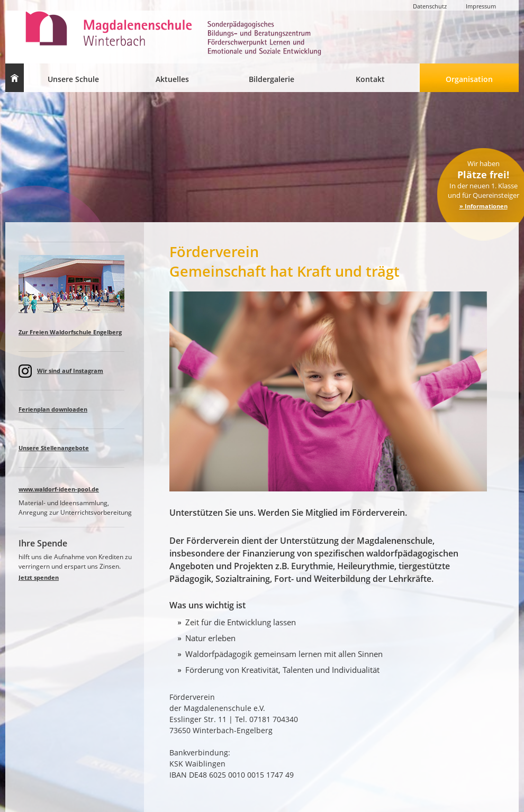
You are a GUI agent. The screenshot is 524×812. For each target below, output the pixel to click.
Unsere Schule (73, 79)
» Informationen (484, 206)
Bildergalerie (272, 79)
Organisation (469, 79)
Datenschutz (430, 6)
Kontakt (370, 79)
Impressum (481, 6)
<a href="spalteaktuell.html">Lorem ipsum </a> (77, 440)
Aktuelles (172, 79)
